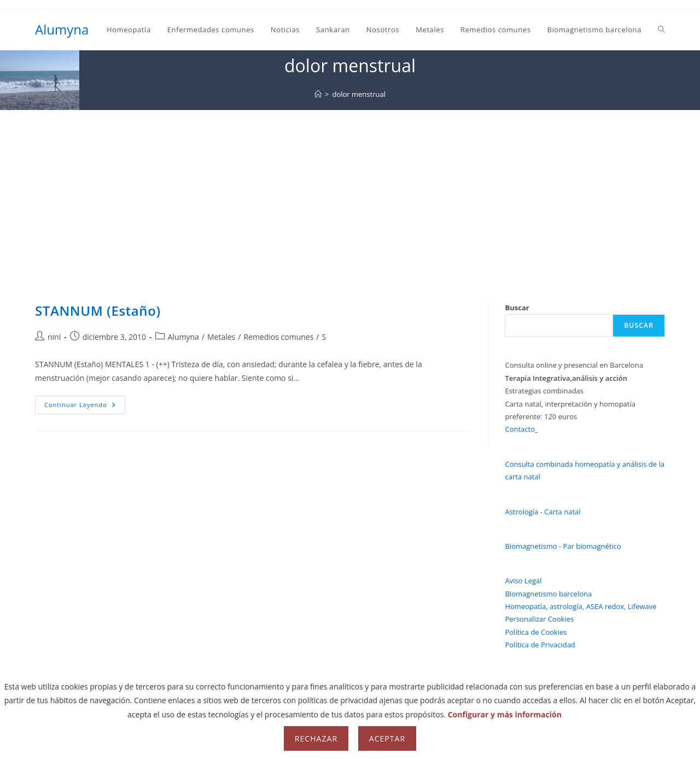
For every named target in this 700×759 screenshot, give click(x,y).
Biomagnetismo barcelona (548, 594)
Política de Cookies (536, 632)
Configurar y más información (505, 714)
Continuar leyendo (85, 407)
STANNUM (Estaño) (98, 311)
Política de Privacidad (540, 645)
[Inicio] (318, 94)
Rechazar (316, 738)
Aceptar (387, 738)
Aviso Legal (523, 581)
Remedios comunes (278, 337)
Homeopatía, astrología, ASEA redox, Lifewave (581, 606)
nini (54, 337)
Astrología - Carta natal (542, 512)
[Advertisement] (350, 192)
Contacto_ (521, 429)
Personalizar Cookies (539, 619)
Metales (221, 337)
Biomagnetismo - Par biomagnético (563, 546)
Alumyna (62, 29)
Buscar (517, 308)
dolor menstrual (359, 94)
